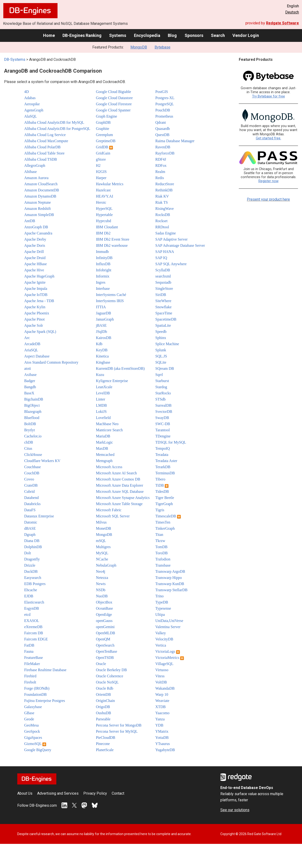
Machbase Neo (107, 424)
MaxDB (102, 448)
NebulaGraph (106, 565)
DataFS (30, 510)
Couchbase (32, 467)
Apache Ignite (35, 282)
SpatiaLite (163, 325)
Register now (269, 181)
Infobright (104, 270)
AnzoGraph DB (36, 227)
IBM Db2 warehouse (112, 245)
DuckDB (31, 571)
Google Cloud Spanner (113, 110)
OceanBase (104, 608)
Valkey (160, 633)
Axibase (30, 375)
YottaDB (162, 738)
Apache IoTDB (36, 295)
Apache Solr (34, 325)
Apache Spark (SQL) (40, 332)
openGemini (105, 627)
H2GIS (101, 172)
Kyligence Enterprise (112, 381)
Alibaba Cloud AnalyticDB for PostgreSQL (57, 129)
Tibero (160, 479)
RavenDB (163, 147)
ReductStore (165, 184)
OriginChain (105, 701)
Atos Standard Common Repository (51, 362)
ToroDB (161, 553)
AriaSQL (31, 350)
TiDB (162, 485)
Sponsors (194, 35)
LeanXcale (104, 387)
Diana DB (32, 541)
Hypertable (104, 215)
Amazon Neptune (37, 202)
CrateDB (31, 485)
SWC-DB (163, 424)
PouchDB (163, 110)
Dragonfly (32, 559)
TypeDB (162, 602)
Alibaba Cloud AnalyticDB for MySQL (54, 122)
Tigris (160, 510)
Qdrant (160, 122)
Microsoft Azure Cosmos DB (118, 479)
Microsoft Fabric (109, 510)
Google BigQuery (38, 750)
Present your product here (268, 199)
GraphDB (103, 122)
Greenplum (104, 135)
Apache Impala (36, 289)
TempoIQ (162, 448)
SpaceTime (164, 313)
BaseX (29, 393)
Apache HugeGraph (39, 276)
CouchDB (32, 473)
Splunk (161, 350)
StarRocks (163, 393)
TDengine (163, 436)
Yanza (160, 719)
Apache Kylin (35, 307)
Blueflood (32, 418)
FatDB (29, 645)
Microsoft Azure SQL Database (120, 491)
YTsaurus (162, 744)
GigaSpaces (33, 738)
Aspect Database (37, 356)
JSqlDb (101, 332)
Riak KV (162, 196)
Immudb (102, 252)
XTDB (160, 707)
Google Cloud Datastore (114, 98)
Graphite (102, 129)
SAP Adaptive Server (171, 239)
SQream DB (165, 368)
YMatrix (162, 731)
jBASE (101, 325)
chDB (29, 442)
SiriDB (161, 295)
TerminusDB (165, 473)
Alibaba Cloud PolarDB (42, 147)
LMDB (101, 405)
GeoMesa (31, 725)
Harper (101, 178)
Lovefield (103, 418)
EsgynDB (31, 608)
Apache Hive (34, 270)
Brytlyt (29, 430)
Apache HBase (36, 264)
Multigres (103, 547)
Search (218, 35)
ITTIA (101, 307)
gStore (101, 159)
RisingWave (164, 209)
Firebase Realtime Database (45, 670)
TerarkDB (163, 467)
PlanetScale (105, 750)
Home (49, 35)
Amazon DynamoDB (40, 196)
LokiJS (101, 412)
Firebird (30, 676)
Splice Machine (167, 344)
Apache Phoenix (37, 313)
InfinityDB (104, 258)
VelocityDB (164, 639)
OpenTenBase (107, 651)
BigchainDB (34, 399)
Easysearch (33, 578)
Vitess (160, 676)
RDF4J (161, 159)
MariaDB (103, 436)
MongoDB (139, 47)
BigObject (32, 405)
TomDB (161, 547)
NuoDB (102, 596)
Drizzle (30, 565)
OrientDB (103, 694)
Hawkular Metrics (110, 184)
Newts (101, 584)
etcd (27, 615)
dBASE (30, 528)
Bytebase (162, 47)
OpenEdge (104, 615)
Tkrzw (160, 541)
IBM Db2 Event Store (113, 239)
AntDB (30, 221)
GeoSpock (32, 731)
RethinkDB (164, 190)
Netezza (102, 578)
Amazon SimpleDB (39, 215)
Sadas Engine (166, 233)
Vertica (161, 645)
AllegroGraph (35, 165)
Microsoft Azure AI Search (116, 473)
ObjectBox (104, 602)
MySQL (102, 553)
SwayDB (162, 418)
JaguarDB (103, 313)
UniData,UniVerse (169, 621)
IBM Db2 (103, 233)
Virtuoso (162, 670)
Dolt (27, 553)
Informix (103, 276)
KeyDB (102, 350)
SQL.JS (161, 356)
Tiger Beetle (165, 498)
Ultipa (160, 615)
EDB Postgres (35, 584)
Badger (30, 381)
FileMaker (32, 664)
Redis (160, 178)
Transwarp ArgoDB (170, 571)
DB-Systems (15, 59)
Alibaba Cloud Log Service (45, 135)
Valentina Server (168, 627)
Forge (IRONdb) (37, 688)
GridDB (104, 147)
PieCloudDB (106, 738)
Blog (172, 35)
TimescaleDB (168, 516)
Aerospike (32, 104)
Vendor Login (246, 35)
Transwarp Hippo (169, 578)
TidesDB (162, 491)
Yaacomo (162, 713)
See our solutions (235, 810)
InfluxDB (103, 264)
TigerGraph (164, 504)
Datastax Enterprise (39, 516)
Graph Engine (106, 116)
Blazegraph (33, 412)
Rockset (161, 221)
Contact (118, 793)
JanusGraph (105, 319)
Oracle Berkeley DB (111, 670)
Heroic (101, 202)
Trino (159, 596)
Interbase (103, 289)
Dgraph (30, 535)
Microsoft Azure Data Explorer (119, 485)
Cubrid (29, 491)
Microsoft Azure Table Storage (119, 504)
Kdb (99, 344)
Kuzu (100, 375)
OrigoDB (103, 707)
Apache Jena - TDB (39, 301)
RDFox (161, 165)
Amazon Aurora (36, 178)
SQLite (161, 362)
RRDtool (162, 227)
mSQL (101, 541)
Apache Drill (34, 252)
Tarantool (162, 430)
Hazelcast (103, 190)
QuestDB (162, 135)
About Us (25, 793)
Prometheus (164, 116)
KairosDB (104, 338)
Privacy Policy (95, 793)
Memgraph (104, 461)
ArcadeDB (32, 344)
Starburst (162, 381)
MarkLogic (104, 442)
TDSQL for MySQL (171, 442)
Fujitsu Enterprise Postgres (44, 701)
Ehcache (31, 590)
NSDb (101, 590)
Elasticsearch (34, 602)
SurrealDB (163, 405)
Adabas (30, 98)
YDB (159, 725)
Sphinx (161, 338)
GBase (29, 713)
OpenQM (103, 639)
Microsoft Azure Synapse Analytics (123, 498)
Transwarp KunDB (170, 584)
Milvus (101, 522)
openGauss (104, 621)
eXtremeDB (33, 627)
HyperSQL (104, 209)
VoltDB (161, 682)
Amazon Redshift (37, 209)
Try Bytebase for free (269, 96)
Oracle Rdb (104, 688)
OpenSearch (105, 645)
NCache (102, 559)
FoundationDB (35, 694)
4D (27, 92)
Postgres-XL (165, 98)
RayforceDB (165, 153)
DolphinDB (33, 547)
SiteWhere (163, 301)
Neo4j (100, 571)
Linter (100, 399)
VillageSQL (164, 664)
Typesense (163, 608)
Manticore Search (109, 430)
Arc (27, 338)
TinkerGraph (165, 528)
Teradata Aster (166, 461)
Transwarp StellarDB (171, 590)
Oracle (101, 664)
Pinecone (103, 744)
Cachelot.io (33, 436)
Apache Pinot (34, 319)
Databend (31, 498)
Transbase (163, 565)
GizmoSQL (35, 744)
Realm (160, 172)
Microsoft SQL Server (113, 516)
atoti (27, 368)
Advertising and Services (58, 793)
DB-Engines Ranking (82, 35)
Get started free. (269, 138)
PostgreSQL (164, 104)
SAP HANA (165, 252)
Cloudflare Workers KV (42, 461)
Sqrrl (159, 375)
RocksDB (163, 215)
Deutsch (292, 12)
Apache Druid (35, 258)
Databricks (32, 504)
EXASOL (32, 621)
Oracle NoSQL (107, 682)
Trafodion (163, 559)
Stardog (161, 387)
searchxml (163, 276)
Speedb (161, 332)
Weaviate (162, 701)
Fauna (29, 651)
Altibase (30, 172)
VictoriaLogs (167, 651)
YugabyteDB (165, 750)
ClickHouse (33, 455)
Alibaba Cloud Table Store (44, 153)
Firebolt (30, 682)
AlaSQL (30, 116)
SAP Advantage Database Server (180, 245)
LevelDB (103, 393)
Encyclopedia (147, 35)
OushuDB (103, 713)
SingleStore (164, 289)
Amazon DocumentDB (42, 190)
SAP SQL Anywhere (171, 264)
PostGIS (162, 92)
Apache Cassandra (38, 233)
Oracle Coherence (109, 676)
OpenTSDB (105, 658)
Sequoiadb (163, 282)
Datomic (31, 522)
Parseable (103, 719)
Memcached (105, 455)
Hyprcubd (103, 221)
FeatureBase (33, 658)
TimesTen (163, 522)
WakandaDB (165, 688)
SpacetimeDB (166, 319)
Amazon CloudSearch (41, 184)
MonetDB (103, 528)
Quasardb (162, 129)
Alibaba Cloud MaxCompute (46, 141)
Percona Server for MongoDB (119, 725)
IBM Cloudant (107, 227)
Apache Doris (35, 245)
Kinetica (102, 356)
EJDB (29, 596)
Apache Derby (35, 239)
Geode (29, 719)
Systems (118, 35)
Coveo (29, 479)
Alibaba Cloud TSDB (40, 159)
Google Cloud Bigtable (113, 92)
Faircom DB (34, 633)
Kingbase (103, 362)
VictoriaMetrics (169, 658)
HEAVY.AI (104, 196)
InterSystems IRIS (110, 301)
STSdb (160, 399)
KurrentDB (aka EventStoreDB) (120, 368)
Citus (28, 448)
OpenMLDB (105, 633)
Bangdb (30, 387)
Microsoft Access (109, 467)
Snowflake (163, 307)
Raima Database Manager (175, 141)
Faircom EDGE (36, 639)
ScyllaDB (163, 270)
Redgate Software (282, 23)
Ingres (101, 282)
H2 (98, 165)
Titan (159, 535)
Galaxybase (33, 707)
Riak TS (162, 202)
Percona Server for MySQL (117, 731)
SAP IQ (161, 258)
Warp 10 (162, 694)
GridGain (103, 153)
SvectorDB (164, 412)
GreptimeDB (106, 141)
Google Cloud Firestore (114, 104)
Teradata (162, 455)
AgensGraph (34, 110)
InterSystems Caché (111, 295)
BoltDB (30, 424)
